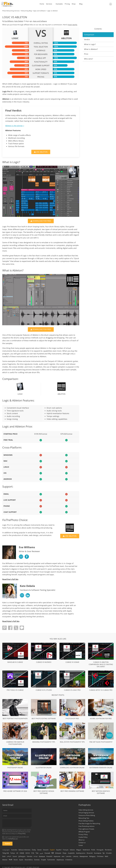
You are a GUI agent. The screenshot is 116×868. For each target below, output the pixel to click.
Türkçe (13, 853)
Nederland (86, 850)
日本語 (22, 853)
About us (82, 840)
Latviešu (69, 856)
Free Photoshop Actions (86, 826)
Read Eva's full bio (10, 579)
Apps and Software (40, 21)
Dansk (39, 850)
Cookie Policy (83, 837)
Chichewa (100, 856)
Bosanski (90, 853)
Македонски (84, 856)
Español (59, 850)
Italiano (72, 850)
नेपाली (10, 860)
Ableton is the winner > (15, 126)
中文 (33, 853)
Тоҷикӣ (43, 860)
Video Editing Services (86, 810)
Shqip (64, 853)
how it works (73, 25)
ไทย (37, 853)
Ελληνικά (58, 853)
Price (86, 54)
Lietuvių (76, 856)
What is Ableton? (91, 49)
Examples (59, 4)
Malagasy (92, 856)
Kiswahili (49, 856)
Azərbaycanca (81, 853)
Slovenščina (29, 860)
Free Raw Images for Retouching (89, 823)
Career (81, 845)
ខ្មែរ (104, 853)
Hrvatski (109, 853)
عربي (41, 853)
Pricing (67, 4)
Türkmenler (51, 860)
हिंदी (53, 853)
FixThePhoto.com (13, 839)
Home (42, 4)
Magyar (79, 850)
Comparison (89, 35)
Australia (14, 850)
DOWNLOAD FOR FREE (42, 221)
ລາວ (63, 856)
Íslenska (30, 856)
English (52, 850)
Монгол (5, 860)
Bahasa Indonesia (24, 850)
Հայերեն (71, 853)
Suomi (15, 856)
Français (66, 850)
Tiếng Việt (6, 853)
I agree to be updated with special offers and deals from (16, 838)
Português (100, 850)
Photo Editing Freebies (86, 821)
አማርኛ (9, 856)
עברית (36, 856)
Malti (106, 856)
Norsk (16, 860)
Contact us (82, 842)
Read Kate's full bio (11, 621)
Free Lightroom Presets (86, 829)
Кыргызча (57, 856)
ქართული (22, 856)
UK (17, 853)
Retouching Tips (84, 818)
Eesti (4, 856)
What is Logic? (90, 44)
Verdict (87, 39)
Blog (81, 4)
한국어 (28, 853)
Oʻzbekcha (69, 860)
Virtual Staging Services (86, 813)
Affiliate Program (84, 832)
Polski (93, 850)
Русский (47, 853)
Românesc (108, 850)
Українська (60, 860)
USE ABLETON (42, 152)
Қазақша (42, 856)
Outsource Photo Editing (87, 815)
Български (98, 853)
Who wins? (89, 59)
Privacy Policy (22, 834)
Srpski (21, 860)
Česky (34, 850)
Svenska (37, 860)
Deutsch (46, 850)
